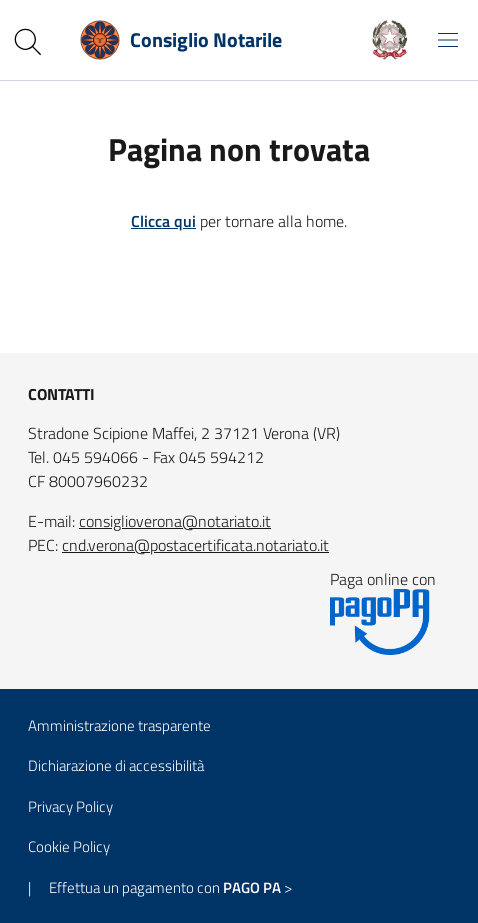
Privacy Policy (70, 806)
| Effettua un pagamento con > (160, 887)
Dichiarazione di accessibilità (116, 765)
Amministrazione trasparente (119, 725)
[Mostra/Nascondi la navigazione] (448, 40)
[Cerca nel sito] (28, 42)
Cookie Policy (69, 846)
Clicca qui (163, 221)
